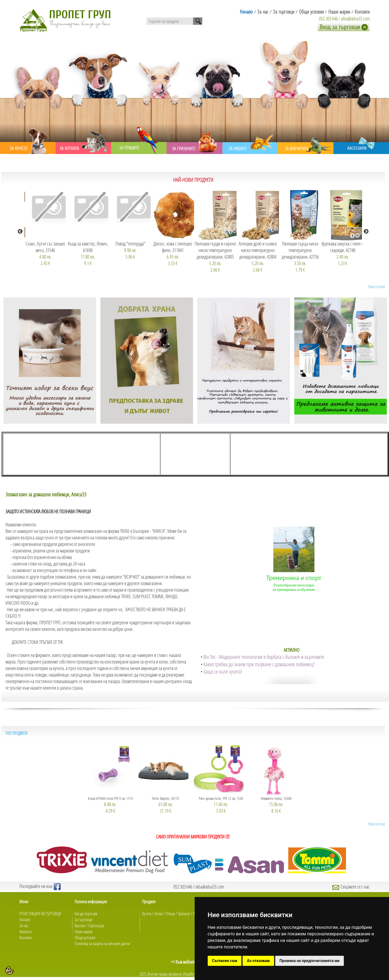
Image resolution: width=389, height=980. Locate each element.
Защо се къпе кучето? (223, 672)
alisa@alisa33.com (355, 19)
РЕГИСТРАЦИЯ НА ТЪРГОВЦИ (40, 914)
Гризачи (184, 914)
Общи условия (85, 938)
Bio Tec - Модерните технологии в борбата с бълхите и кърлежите (264, 657)
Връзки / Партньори (89, 926)
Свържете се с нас (351, 887)
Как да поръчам (86, 914)
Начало (25, 920)
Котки (159, 914)
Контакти (26, 938)
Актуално (26, 932)
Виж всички (377, 287)
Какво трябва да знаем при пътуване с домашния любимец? (259, 664)
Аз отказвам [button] (258, 961)
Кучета (147, 914)
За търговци (83, 920)
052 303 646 (328, 19)
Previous (20, 232)
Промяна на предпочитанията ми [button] (310, 961)
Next (366, 232)
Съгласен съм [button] (225, 961)
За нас (24, 926)
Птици (170, 914)
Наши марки (84, 932)
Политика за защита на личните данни (102, 944)
